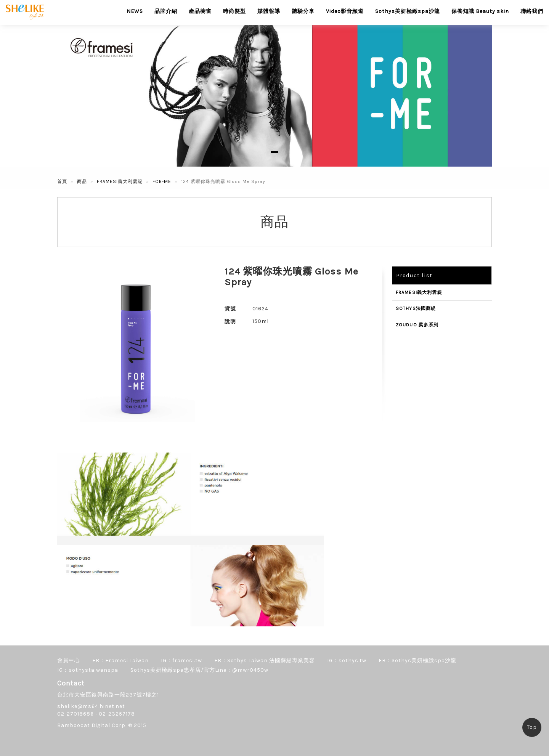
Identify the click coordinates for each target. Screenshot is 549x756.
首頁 (62, 181)
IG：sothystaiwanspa (88, 670)
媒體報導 (269, 11)
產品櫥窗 (200, 11)
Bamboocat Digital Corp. (92, 725)
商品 (82, 181)
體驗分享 (303, 11)
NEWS (135, 11)
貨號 (230, 309)
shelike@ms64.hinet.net (91, 706)
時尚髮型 (234, 11)
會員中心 (69, 660)
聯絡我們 (532, 11)
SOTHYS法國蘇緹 (416, 308)
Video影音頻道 (345, 11)
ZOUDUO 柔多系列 (417, 325)
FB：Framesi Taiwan (120, 660)
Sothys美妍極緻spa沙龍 (408, 11)
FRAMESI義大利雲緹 (120, 181)
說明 (230, 322)
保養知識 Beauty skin (480, 11)
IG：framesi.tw (181, 660)
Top (532, 727)
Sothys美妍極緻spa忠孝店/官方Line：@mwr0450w (199, 670)
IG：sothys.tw (347, 660)
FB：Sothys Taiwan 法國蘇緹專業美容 (265, 660)
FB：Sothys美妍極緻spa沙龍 (417, 660)
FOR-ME (162, 181)
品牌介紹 (166, 11)
